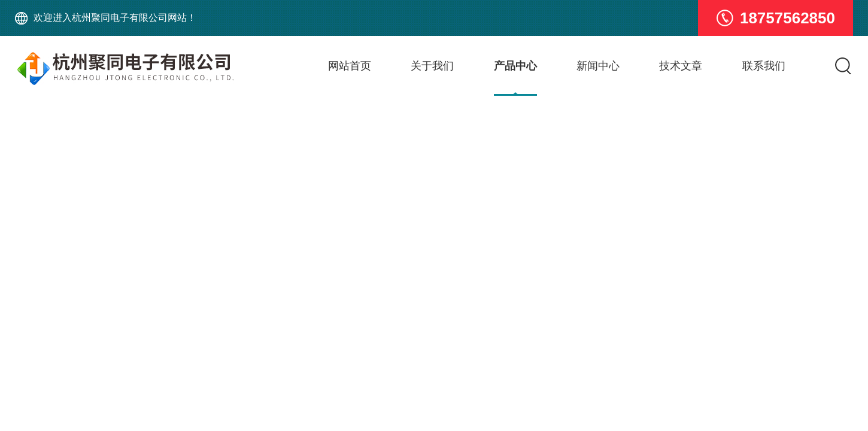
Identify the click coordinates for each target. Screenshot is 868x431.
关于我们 (432, 66)
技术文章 (681, 66)
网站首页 (350, 66)
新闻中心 (598, 66)
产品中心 (515, 66)
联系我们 (764, 66)
